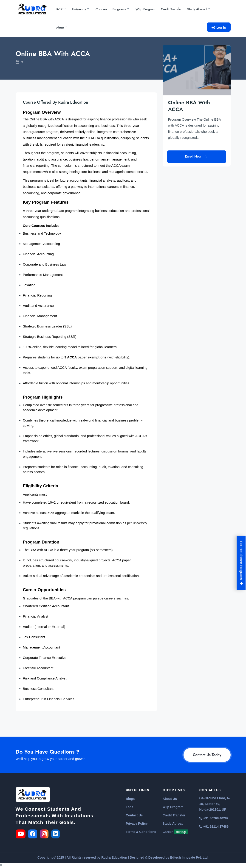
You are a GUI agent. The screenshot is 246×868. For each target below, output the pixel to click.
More (62, 28)
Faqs (130, 807)
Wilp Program (145, 9)
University (80, 9)
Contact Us (134, 815)
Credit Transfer (171, 9)
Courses (101, 9)
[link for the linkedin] (56, 835)
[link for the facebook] (34, 835)
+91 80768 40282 (214, 818)
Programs (121, 9)
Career (175, 832)
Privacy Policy (137, 824)
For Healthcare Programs (242, 563)
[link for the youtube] (21, 835)
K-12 (61, 9)
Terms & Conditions (141, 832)
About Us (170, 799)
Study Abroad (198, 9)
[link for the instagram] (45, 835)
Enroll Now (197, 140)
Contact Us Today (207, 755)
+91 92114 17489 (214, 826)
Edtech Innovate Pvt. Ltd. (189, 857)
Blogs (130, 799)
